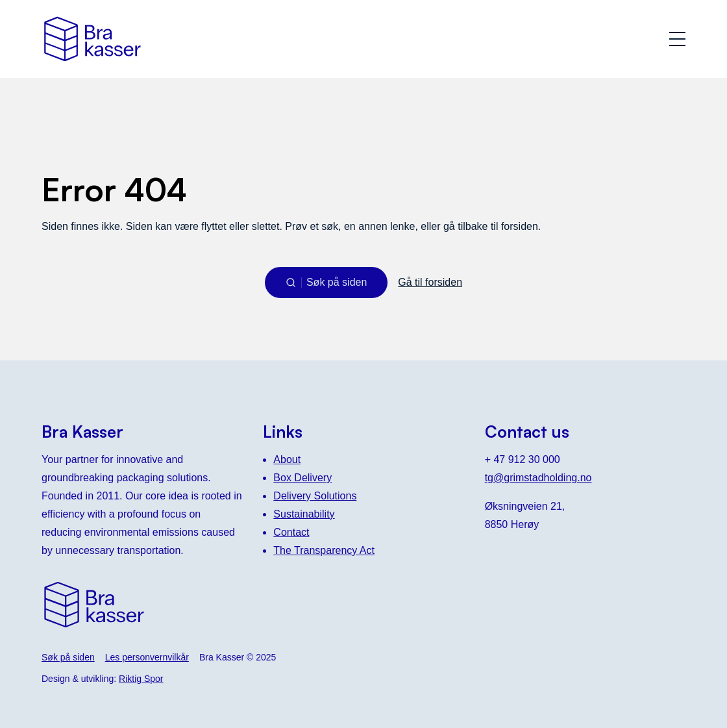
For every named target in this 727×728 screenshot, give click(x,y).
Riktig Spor (141, 679)
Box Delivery (302, 478)
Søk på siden (68, 657)
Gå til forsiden (430, 282)
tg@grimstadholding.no (538, 478)
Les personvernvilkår (147, 657)
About (287, 459)
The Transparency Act (324, 550)
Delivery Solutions (315, 496)
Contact (291, 532)
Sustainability (304, 514)
